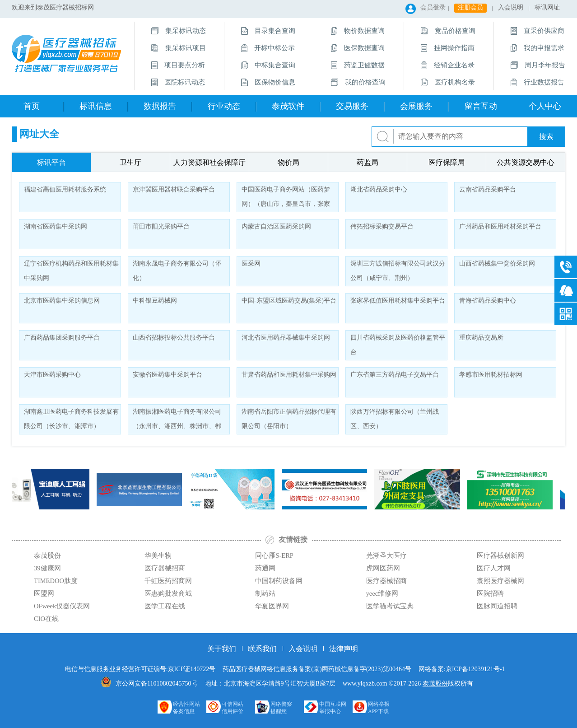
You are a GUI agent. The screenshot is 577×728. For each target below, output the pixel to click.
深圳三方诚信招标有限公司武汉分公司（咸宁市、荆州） (398, 271)
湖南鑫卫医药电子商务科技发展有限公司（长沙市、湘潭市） (71, 419)
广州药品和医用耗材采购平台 (500, 226)
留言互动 (481, 106)
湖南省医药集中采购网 (56, 226)
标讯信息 (96, 106)
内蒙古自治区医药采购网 (276, 226)
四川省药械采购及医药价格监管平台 (398, 345)
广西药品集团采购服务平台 (62, 338)
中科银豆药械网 (155, 301)
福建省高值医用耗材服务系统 (65, 189)
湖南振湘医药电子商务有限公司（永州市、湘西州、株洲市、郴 (177, 419)
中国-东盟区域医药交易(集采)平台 (289, 301)
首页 (32, 106)
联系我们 (262, 649)
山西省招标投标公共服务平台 (174, 338)
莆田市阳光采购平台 (161, 226)
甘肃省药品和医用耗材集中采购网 (289, 375)
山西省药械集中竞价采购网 (497, 264)
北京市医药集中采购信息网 (62, 301)
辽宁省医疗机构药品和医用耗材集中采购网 (71, 271)
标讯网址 (547, 7)
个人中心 (545, 106)
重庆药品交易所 (481, 338)
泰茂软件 (288, 106)
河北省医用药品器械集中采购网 (286, 338)
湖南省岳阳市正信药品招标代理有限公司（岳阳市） (289, 419)
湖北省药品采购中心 (379, 189)
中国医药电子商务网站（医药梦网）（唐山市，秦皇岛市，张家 (286, 197)
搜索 (546, 137)
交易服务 (352, 106)
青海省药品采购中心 (488, 301)
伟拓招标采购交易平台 (382, 226)
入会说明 (511, 7)
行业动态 (224, 106)
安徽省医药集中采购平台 (168, 375)
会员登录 (433, 7)
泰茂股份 (435, 684)
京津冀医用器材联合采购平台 (174, 189)
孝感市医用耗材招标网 (491, 375)
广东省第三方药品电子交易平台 (395, 375)
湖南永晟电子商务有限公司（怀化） (177, 271)
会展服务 (416, 106)
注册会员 (470, 7)
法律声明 (344, 649)
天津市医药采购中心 (52, 375)
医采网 (251, 264)
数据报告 (160, 106)
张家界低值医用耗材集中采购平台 (398, 301)
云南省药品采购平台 (488, 189)
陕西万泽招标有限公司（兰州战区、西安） (395, 419)
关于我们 (222, 649)
